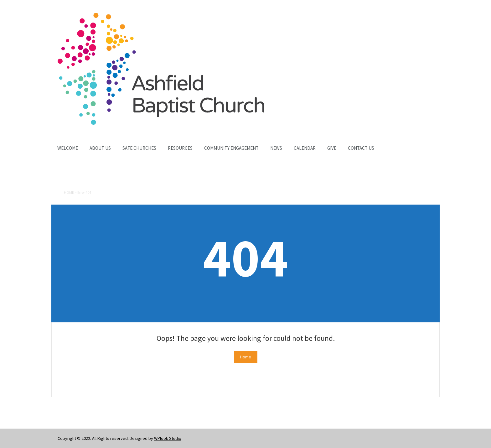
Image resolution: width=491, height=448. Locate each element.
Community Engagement (231, 148)
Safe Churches (139, 148)
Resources (180, 148)
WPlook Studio (168, 438)
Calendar (305, 148)
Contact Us (361, 148)
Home (69, 193)
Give (332, 148)
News (276, 148)
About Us (100, 148)
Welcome (68, 148)
